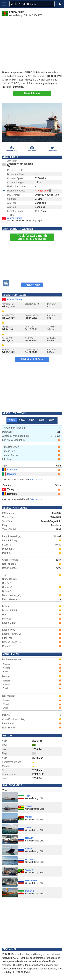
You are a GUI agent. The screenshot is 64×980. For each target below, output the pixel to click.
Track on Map (32, 285)
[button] (60, 4)
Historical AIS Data (32, 359)
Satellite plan (36, 480)
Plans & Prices (32, 93)
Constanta (10, 470)
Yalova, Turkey (15, 218)
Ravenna (9, 474)
